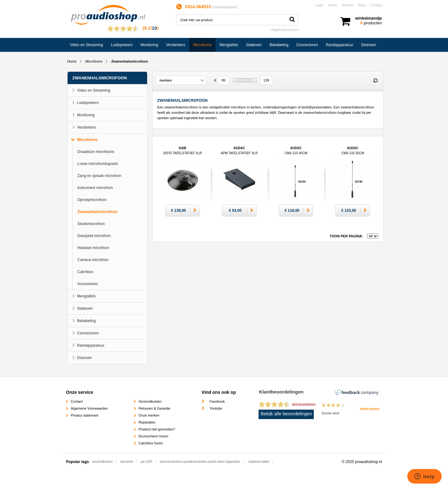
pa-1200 (146, 462)
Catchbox (85, 272)
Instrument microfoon (95, 188)
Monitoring (149, 45)
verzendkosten (102, 462)
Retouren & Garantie (155, 408)
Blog (362, 5)
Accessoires (88, 284)
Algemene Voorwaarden (89, 408)
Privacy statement (84, 415)
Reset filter (375, 81)
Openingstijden (225, 7)
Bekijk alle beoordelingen (287, 414)
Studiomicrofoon (91, 224)
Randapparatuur (340, 45)
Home (333, 5)
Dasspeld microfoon (94, 236)
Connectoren (307, 45)
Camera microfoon (93, 260)
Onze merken (149, 415)
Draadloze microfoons (96, 152)
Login (319, 5)
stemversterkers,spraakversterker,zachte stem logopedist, (200, 462)
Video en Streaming (86, 45)
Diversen (369, 45)
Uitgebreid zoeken (284, 30)
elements (127, 462)
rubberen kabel (259, 462)
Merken (348, 5)
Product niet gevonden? (157, 429)
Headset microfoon (93, 248)
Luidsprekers (122, 45)
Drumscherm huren (153, 436)
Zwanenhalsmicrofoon (97, 212)
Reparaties (147, 422)
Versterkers (176, 45)
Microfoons (203, 45)
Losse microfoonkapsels (98, 164)
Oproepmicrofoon (92, 200)
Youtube (216, 408)
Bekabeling (279, 45)
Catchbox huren (151, 443)
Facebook (217, 401)
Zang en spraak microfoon (99, 176)
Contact (376, 5)
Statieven (254, 45)
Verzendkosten (150, 401)
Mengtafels (229, 45)
